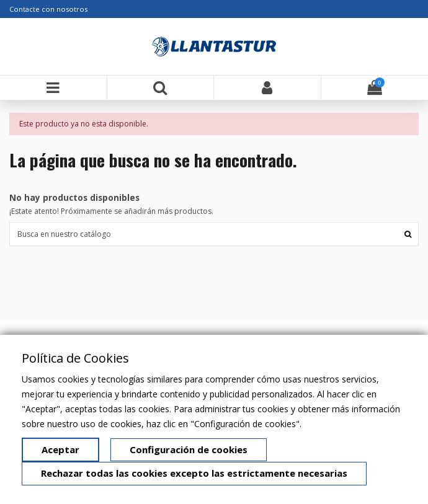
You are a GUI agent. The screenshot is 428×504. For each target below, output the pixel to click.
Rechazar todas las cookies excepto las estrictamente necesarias (194, 473)
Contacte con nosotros (48, 9)
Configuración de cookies (189, 449)
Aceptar (60, 449)
